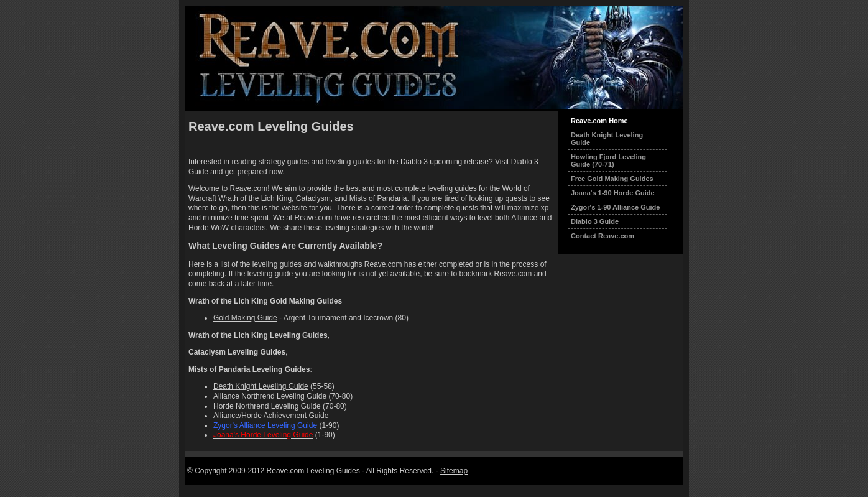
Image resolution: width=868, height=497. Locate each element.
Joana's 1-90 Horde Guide (613, 193)
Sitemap (454, 471)
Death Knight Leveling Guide (261, 386)
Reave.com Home (599, 121)
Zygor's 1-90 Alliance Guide (615, 207)
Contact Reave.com (603, 236)
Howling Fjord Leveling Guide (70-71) (608, 160)
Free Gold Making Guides (612, 179)
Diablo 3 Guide (595, 221)
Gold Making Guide (245, 318)
